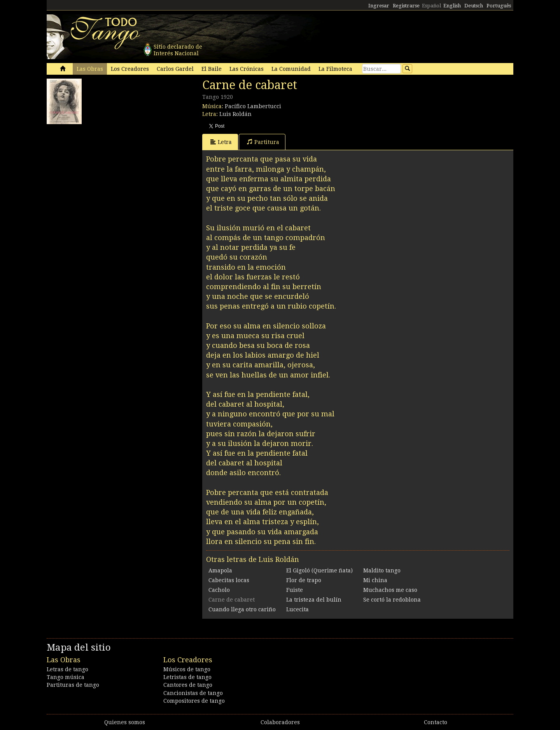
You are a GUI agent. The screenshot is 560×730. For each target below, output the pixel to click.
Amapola (220, 570)
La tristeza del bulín (314, 600)
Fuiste (295, 590)
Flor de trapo (304, 580)
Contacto (436, 722)
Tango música (66, 677)
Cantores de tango (188, 685)
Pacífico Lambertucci (253, 106)
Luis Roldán (235, 114)
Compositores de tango (194, 701)
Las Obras (90, 69)
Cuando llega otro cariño (242, 609)
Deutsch (474, 6)
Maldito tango (382, 570)
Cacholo (219, 590)
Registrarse (406, 6)
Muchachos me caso (390, 590)
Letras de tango (67, 669)
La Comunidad (291, 69)
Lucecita (297, 609)
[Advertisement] (105, 177)
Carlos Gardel (175, 69)
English (452, 6)
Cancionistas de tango (193, 693)
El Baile (212, 69)
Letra (221, 142)
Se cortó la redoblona (392, 600)
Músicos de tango (187, 669)
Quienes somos (125, 722)
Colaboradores (280, 722)
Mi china (375, 580)
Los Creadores (130, 69)
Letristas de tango (187, 677)
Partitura (263, 142)
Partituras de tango (73, 685)
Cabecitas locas (229, 580)
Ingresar (379, 6)
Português (499, 6)
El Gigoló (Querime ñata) (319, 570)
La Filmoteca (335, 69)
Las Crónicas (247, 69)
